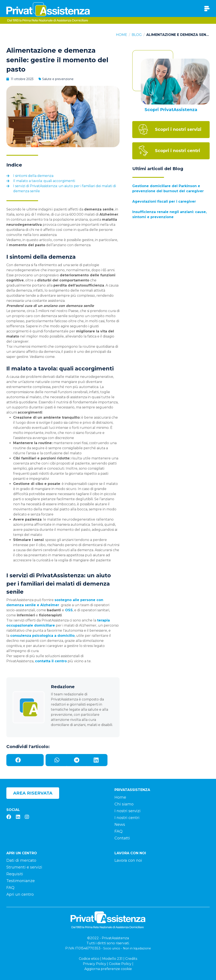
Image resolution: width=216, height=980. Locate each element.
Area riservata (33, 793)
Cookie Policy (120, 964)
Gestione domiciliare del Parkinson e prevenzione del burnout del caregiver (168, 189)
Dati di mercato (21, 860)
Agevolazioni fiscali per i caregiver (164, 201)
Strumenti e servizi (24, 867)
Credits (131, 959)
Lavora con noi (128, 860)
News (120, 825)
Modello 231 (112, 959)
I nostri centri (127, 818)
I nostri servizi (128, 811)
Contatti (122, 838)
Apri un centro (20, 894)
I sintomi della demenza (33, 176)
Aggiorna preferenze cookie (108, 969)
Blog (137, 35)
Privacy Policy (95, 964)
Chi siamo (124, 804)
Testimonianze (21, 881)
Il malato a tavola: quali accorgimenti (44, 181)
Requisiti (15, 874)
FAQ (118, 831)
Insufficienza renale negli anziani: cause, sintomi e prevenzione (169, 214)
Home (122, 35)
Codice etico (89, 959)
